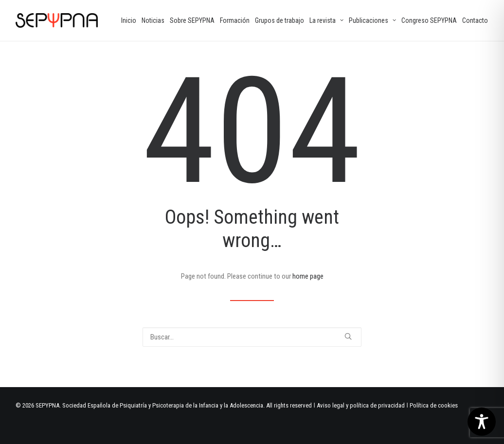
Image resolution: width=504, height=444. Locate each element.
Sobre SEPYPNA (192, 20)
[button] (348, 336)
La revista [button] (326, 20)
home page (308, 276)
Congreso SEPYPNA (429, 20)
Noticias (153, 20)
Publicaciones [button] (372, 20)
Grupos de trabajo (279, 20)
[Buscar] (252, 337)
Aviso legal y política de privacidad (361, 405)
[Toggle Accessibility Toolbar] (482, 422)
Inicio (129, 20)
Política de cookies (434, 405)
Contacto (475, 20)
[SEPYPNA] (57, 20)
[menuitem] (129, 20)
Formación (235, 20)
